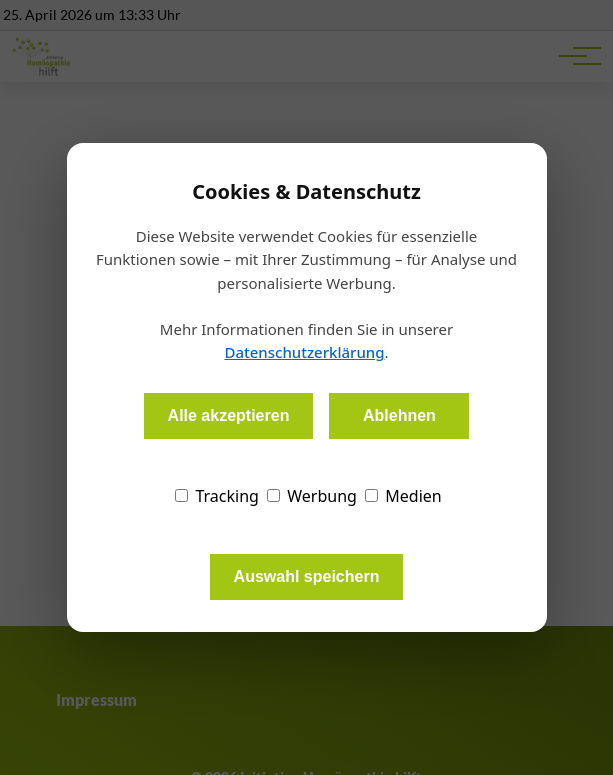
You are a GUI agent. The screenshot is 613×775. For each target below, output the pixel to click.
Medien (403, 496)
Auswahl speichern (307, 576)
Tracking (217, 496)
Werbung (312, 496)
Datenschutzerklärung (304, 352)
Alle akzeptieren (229, 415)
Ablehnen (399, 415)
